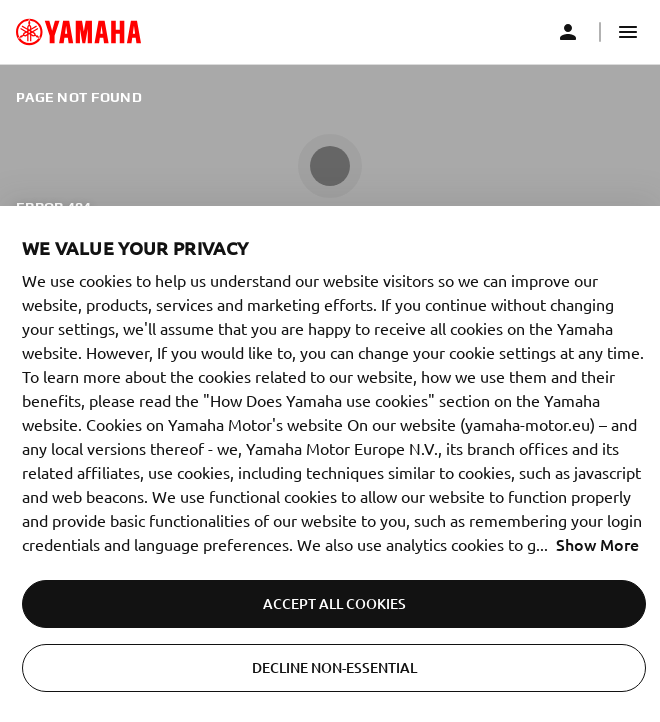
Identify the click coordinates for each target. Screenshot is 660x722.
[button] (628, 32)
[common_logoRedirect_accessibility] (78, 32)
